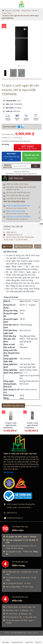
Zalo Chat (29, 640)
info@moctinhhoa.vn (13, 235)
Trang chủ (8, 10)
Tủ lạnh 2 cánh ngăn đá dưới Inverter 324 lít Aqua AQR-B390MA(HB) (32, 424)
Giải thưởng (8, 472)
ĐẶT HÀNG (28, 147)
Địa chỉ (38, 640)
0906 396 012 (10, 232)
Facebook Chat (17, 640)
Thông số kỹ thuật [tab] (23, 246)
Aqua (19, 101)
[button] (19, 66)
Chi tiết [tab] (7, 246)
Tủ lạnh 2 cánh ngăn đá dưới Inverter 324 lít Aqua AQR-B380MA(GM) (11, 424)
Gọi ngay (6, 640)
